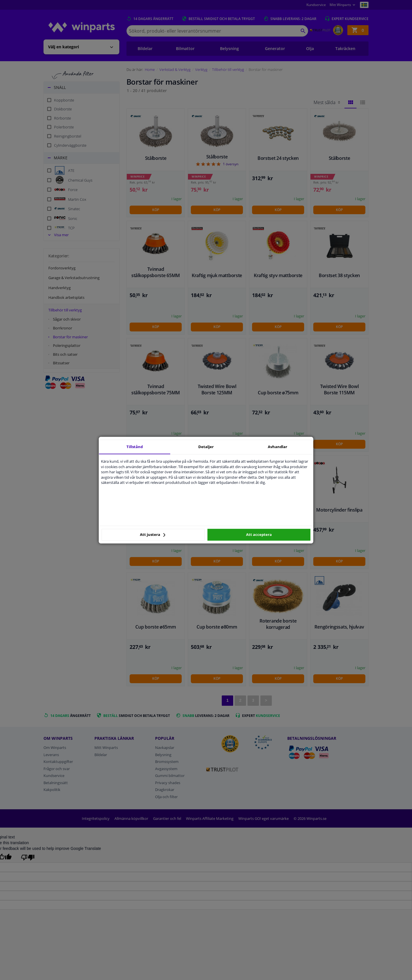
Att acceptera (259, 535)
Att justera (153, 535)
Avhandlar (278, 447)
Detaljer (206, 447)
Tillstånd (135, 447)
